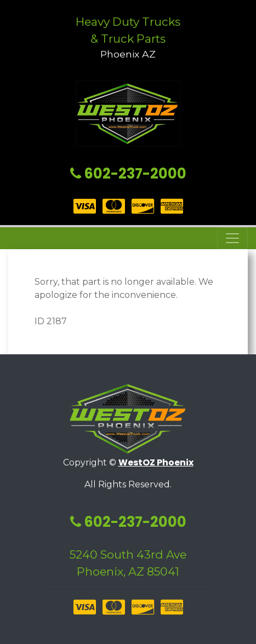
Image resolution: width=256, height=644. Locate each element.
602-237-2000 (128, 174)
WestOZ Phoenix (156, 462)
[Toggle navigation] (232, 238)
